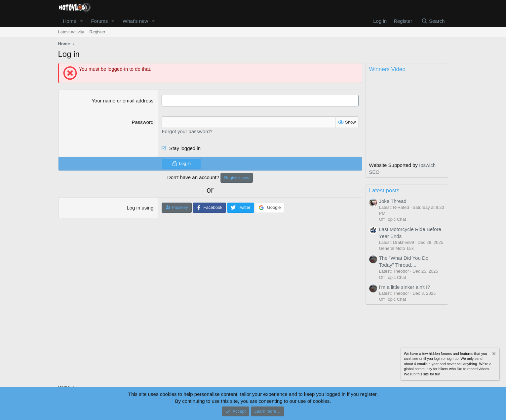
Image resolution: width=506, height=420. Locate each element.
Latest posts (384, 191)
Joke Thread (393, 201)
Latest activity (71, 32)
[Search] (433, 21)
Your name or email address (122, 101)
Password (142, 122)
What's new (135, 21)
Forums (99, 21)
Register (97, 32)
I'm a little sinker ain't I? (405, 287)
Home (70, 21)
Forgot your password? (187, 131)
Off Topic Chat (393, 219)
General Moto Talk (396, 248)
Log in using (140, 208)
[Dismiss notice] (493, 354)
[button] (81, 21)
